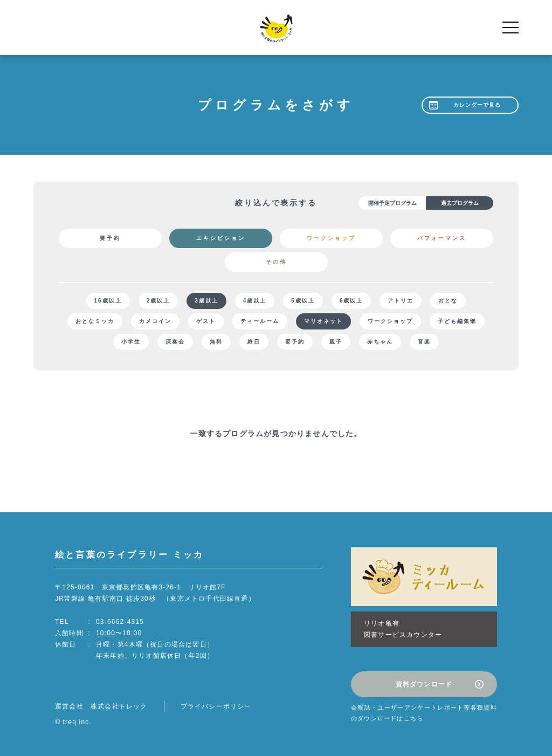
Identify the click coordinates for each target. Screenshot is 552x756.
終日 (254, 342)
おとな (448, 301)
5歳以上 (303, 301)
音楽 (424, 342)
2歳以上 (158, 301)
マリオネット (323, 321)
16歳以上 (108, 301)
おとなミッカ (95, 321)
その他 (276, 262)
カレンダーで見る (477, 105)
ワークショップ (331, 238)
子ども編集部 (457, 321)
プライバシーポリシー (216, 706)
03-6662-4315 (120, 622)
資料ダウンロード (424, 684)
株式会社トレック (119, 706)
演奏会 (175, 342)
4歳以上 (255, 301)
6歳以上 (351, 301)
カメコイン (155, 321)
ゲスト (206, 321)
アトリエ (401, 301)
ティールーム (260, 321)
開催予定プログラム (392, 203)
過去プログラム (460, 203)
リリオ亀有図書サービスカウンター (403, 629)
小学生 (131, 342)
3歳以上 (206, 301)
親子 (336, 342)
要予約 (110, 238)
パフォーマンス (442, 238)
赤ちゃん (380, 342)
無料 (216, 342)
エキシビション (221, 238)
